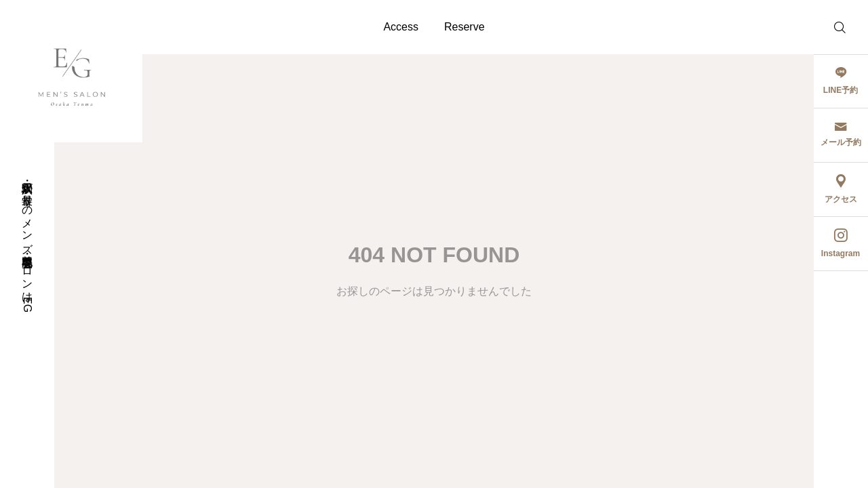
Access (401, 27)
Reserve (465, 27)
